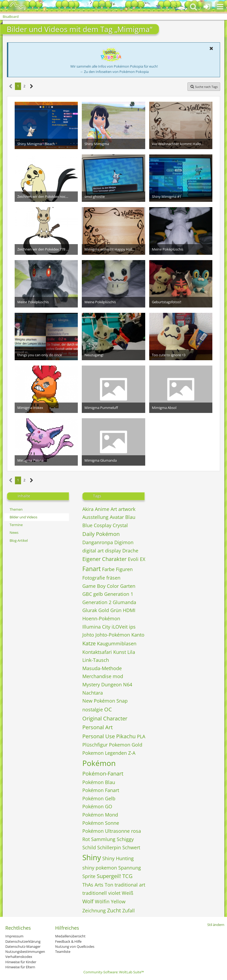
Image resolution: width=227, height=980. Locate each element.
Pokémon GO (97, 806)
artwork (127, 509)
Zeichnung (94, 911)
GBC (87, 594)
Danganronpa (98, 542)
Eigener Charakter (104, 559)
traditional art (130, 885)
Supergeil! (109, 876)
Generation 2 (97, 602)
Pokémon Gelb (99, 798)
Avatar (117, 517)
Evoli (133, 559)
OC (108, 709)
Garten (128, 586)
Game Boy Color (101, 586)
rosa (136, 831)
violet (114, 893)
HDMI (129, 610)
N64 (128, 684)
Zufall (129, 911)
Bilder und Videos (23, 517)
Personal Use (99, 736)
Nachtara (93, 693)
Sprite (89, 876)
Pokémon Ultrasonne (106, 831)
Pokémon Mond (100, 815)
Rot (86, 839)
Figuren (124, 569)
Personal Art (98, 727)
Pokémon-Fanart (103, 774)
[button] (220, 7)
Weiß (127, 893)
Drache (130, 551)
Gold (104, 610)
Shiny (92, 857)
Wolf (88, 901)
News (14, 532)
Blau (130, 517)
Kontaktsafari (97, 652)
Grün (116, 610)
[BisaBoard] (14, 6)
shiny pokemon (100, 868)
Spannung (130, 868)
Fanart (92, 569)
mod (118, 676)
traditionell (95, 893)
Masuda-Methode (102, 668)
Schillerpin (109, 847)
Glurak (90, 610)
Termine (16, 525)
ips (132, 627)
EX (143, 559)
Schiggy (125, 839)
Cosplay (103, 525)
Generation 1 (119, 594)
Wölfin (102, 901)
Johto (88, 635)
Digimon (124, 542)
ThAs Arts (93, 885)
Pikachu (126, 736)
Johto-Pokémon (113, 635)
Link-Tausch (96, 660)
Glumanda (124, 602)
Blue (87, 525)
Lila (131, 652)
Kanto (138, 635)
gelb (98, 594)
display (113, 551)
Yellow (118, 901)
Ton (109, 885)
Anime (102, 509)
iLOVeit (120, 627)
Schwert (131, 847)
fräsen (113, 578)
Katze (89, 643)
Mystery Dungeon (102, 684)
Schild (89, 847)
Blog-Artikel (19, 540)
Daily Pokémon (101, 534)
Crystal (120, 525)
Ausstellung (95, 517)
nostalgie (93, 710)
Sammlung (103, 839)
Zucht (114, 910)
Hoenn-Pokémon (101, 618)
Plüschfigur (95, 745)
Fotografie (94, 578)
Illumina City (96, 627)
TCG (127, 876)
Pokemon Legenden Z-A (109, 753)
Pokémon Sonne (101, 823)
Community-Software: (114, 972)
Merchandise (97, 676)
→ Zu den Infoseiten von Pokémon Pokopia (114, 72)
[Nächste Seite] (32, 86)
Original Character (105, 718)
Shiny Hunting (118, 858)
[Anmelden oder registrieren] (207, 7)
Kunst (120, 652)
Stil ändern (216, 925)
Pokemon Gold (126, 745)
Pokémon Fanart (101, 790)
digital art (93, 551)
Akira (88, 509)
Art (114, 509)
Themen (16, 509)
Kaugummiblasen (117, 643)
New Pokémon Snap (105, 701)
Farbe (108, 569)
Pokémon (99, 763)
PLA (141, 736)
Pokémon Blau (99, 782)
